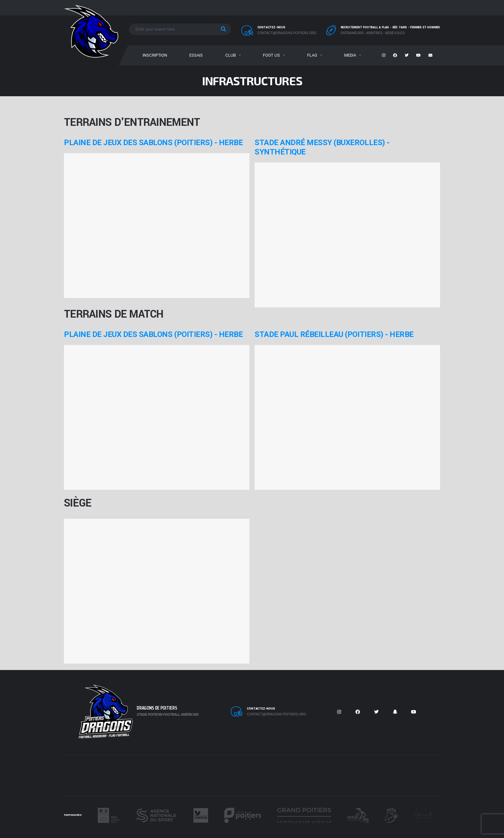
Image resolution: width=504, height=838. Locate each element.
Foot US (271, 55)
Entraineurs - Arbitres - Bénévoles (373, 33)
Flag (312, 55)
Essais (196, 55)
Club (231, 55)
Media (350, 55)
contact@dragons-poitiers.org (287, 33)
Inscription (155, 55)
